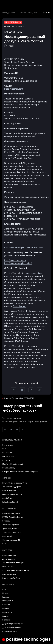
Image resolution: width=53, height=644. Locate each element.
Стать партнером (9, 574)
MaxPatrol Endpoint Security (13, 464)
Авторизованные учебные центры (15, 570)
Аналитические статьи (11, 513)
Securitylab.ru (20, 306)
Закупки (5, 616)
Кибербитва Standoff (10, 502)
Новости (6, 608)
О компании (8, 584)
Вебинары (6, 521)
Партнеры (7, 550)
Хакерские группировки (11, 532)
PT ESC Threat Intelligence (13, 517)
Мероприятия (8, 601)
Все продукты (8, 445)
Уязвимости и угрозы (29, 13)
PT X (4, 449)
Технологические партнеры (13, 563)
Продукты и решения (12, 440)
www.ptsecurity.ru (34, 273)
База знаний (7, 536)
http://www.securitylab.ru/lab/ (18, 263)
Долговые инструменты (11, 628)
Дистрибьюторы (9, 559)
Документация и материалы (13, 624)
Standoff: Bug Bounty (10, 498)
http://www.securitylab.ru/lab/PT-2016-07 (24, 247)
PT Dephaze (7, 453)
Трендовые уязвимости (11, 529)
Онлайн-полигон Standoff (12, 494)
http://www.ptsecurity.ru (15, 260)
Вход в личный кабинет (11, 578)
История (6, 593)
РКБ (4, 589)
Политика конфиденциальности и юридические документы (25, 422)
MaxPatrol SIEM (8, 456)
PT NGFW (6, 460)
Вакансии (6, 605)
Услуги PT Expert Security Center (15, 483)
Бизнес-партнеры (9, 555)
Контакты (6, 620)
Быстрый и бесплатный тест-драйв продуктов (20, 472)
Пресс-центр (7, 612)
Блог (4, 544)
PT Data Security (9, 468)
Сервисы (7, 478)
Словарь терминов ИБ (11, 540)
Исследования (8, 13)
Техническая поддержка (12, 418)
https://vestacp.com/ (14, 89)
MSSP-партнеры (9, 567)
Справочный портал (10, 631)
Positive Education (9, 491)
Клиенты (6, 597)
